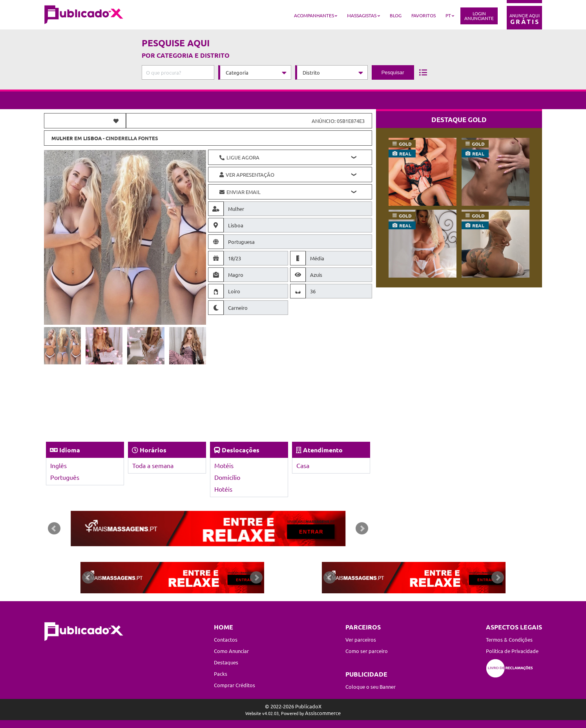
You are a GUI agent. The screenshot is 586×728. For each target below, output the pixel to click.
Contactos (226, 639)
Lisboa (92, 138)
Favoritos (424, 15)
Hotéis (223, 489)
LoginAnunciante (479, 16)
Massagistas (362, 15)
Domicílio (227, 477)
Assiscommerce (323, 713)
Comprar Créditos (235, 685)
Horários (153, 450)
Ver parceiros (361, 639)
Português (65, 477)
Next (362, 529)
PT (448, 15)
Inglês (58, 465)
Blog (396, 15)
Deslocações (241, 450)
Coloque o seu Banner (371, 687)
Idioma (70, 450)
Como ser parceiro (367, 651)
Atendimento (323, 450)
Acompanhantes (314, 15)
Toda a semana (153, 465)
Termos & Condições (509, 639)
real (405, 154)
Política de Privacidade (512, 651)
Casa (303, 465)
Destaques (226, 662)
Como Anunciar (231, 651)
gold (405, 144)
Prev (54, 529)
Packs (221, 674)
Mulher (62, 138)
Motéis (224, 465)
